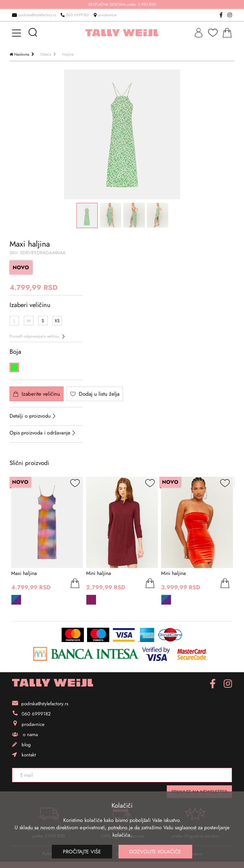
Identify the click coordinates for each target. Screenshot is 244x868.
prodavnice (105, 15)
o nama (25, 735)
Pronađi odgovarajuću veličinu (37, 336)
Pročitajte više (82, 852)
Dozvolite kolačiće (156, 852)
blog (21, 745)
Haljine (68, 54)
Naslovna (22, 54)
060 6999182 (75, 15)
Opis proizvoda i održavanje (40, 433)
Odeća (46, 54)
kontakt (24, 755)
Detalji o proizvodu (30, 416)
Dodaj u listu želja (95, 394)
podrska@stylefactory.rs (34, 15)
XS (57, 321)
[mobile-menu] (18, 33)
